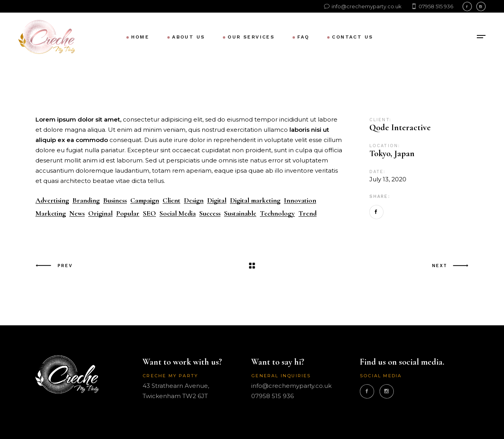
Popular (128, 213)
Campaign (145, 200)
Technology (277, 213)
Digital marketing (255, 200)
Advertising (52, 200)
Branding (86, 200)
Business (115, 200)
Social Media (178, 213)
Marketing (51, 213)
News (77, 213)
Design (194, 200)
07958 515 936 (272, 396)
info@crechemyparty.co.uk (291, 386)
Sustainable (240, 213)
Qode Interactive (400, 127)
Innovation (300, 200)
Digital (217, 200)
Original (100, 213)
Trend (308, 213)
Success (210, 213)
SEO (149, 213)
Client (171, 200)
